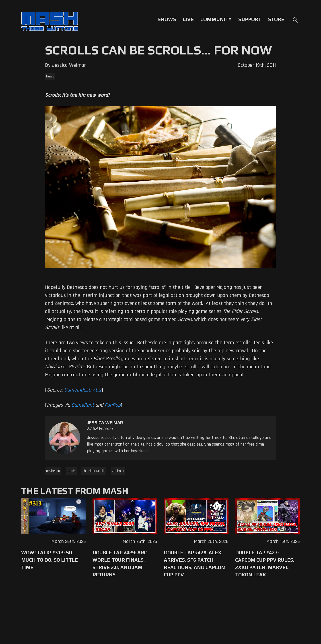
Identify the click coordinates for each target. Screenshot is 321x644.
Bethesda (53, 471)
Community (216, 19)
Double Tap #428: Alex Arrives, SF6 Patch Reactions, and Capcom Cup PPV (195, 564)
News (50, 76)
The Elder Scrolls (94, 471)
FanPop (113, 405)
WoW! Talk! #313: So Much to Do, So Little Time (49, 560)
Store (276, 19)
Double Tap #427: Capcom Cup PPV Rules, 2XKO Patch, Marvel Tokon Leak (265, 564)
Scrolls (71, 471)
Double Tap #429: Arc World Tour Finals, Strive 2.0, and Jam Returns (120, 564)
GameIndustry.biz (83, 390)
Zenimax (118, 471)
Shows (167, 19)
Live (188, 19)
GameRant (83, 405)
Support (250, 19)
